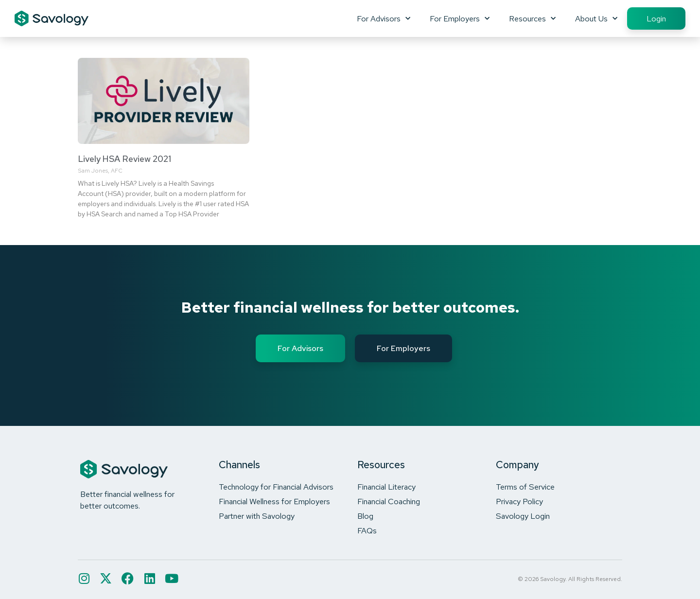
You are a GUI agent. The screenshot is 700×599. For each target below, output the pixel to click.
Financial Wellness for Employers (274, 501)
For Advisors (384, 18)
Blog (365, 516)
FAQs (367, 530)
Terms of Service (525, 487)
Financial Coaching (389, 501)
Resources (532, 18)
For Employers (460, 18)
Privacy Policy (519, 501)
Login (656, 18)
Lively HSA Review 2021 (124, 159)
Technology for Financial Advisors (276, 487)
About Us (596, 18)
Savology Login (523, 516)
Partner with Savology (257, 516)
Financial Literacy (386, 487)
